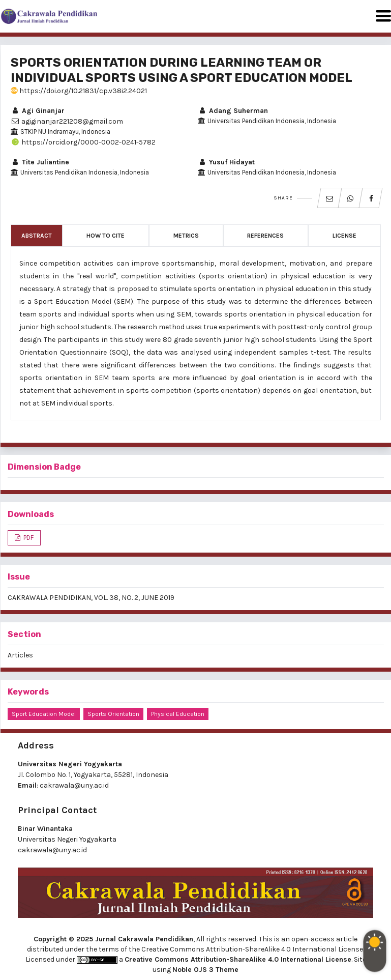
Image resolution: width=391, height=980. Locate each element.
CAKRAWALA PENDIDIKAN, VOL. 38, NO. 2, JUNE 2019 (91, 598)
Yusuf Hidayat (226, 162)
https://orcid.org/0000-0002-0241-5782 (83, 142)
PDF (28, 538)
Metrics (186, 236)
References (265, 236)
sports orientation (113, 714)
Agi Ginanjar (38, 111)
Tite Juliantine (40, 162)
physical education (178, 714)
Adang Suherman (233, 111)
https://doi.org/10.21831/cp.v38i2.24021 (79, 91)
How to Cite (106, 236)
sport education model (44, 714)
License (344, 236)
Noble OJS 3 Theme (205, 970)
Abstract (37, 236)
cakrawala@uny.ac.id (74, 785)
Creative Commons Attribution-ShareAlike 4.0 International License (238, 959)
